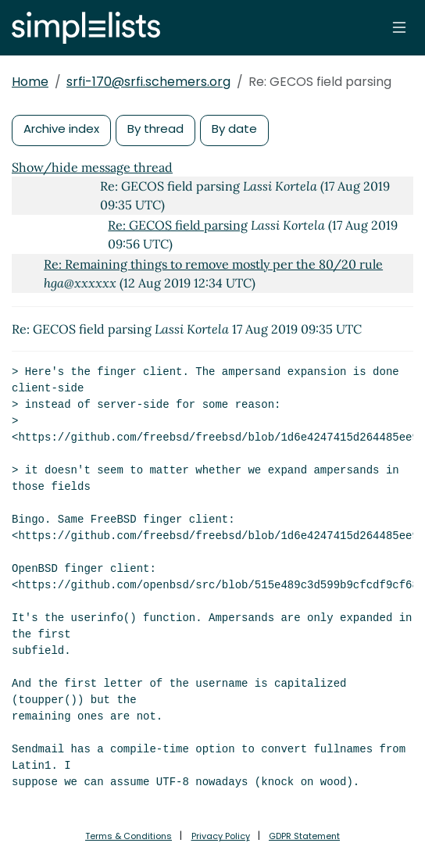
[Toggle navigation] (399, 27)
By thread (155, 129)
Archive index (61, 129)
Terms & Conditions (129, 836)
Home (30, 82)
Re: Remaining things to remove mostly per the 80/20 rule (213, 264)
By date (234, 129)
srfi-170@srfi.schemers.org (148, 82)
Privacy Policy (221, 836)
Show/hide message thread (92, 167)
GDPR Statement (304, 836)
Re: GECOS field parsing (178, 225)
